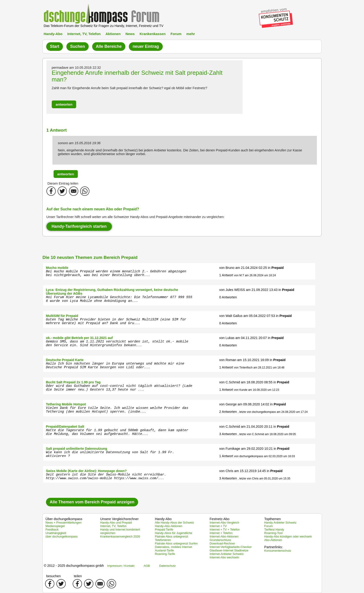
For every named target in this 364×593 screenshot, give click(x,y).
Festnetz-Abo (220, 519)
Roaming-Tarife (165, 554)
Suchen (78, 46)
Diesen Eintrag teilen (63, 183)
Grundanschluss (220, 540)
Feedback (52, 529)
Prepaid (278, 268)
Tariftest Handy (274, 529)
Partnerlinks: (273, 547)
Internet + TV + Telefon (225, 529)
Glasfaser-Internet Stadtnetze (229, 550)
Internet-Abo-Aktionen (224, 536)
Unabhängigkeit (56, 533)
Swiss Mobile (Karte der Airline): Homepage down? (86, 471)
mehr (191, 34)
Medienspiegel (55, 526)
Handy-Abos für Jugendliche (174, 533)
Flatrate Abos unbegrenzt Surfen (176, 543)
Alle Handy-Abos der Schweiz (174, 523)
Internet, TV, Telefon (84, 34)
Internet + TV (218, 526)
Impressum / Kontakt (121, 566)
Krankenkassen (153, 34)
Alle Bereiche (109, 46)
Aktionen (113, 34)
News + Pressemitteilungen (63, 523)
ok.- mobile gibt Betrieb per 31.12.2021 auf (79, 338)
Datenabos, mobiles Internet (173, 547)
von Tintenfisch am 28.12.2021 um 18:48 (259, 368)
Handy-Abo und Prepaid (116, 523)
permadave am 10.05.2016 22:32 (76, 68)
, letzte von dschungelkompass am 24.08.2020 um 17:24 (273, 412)
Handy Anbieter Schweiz (280, 523)
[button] (64, 104)
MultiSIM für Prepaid (62, 316)
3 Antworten (228, 434)
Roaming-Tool (273, 533)
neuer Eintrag (146, 46)
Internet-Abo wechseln (224, 557)
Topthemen (272, 519)
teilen (78, 576)
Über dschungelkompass (64, 519)
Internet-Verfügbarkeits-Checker (231, 547)
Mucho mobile (57, 268)
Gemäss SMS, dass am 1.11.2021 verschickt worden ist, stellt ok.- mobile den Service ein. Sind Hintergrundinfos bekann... (117, 343)
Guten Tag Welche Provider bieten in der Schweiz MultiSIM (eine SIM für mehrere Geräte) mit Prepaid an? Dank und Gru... (116, 321)
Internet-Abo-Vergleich (224, 523)
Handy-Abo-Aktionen (169, 526)
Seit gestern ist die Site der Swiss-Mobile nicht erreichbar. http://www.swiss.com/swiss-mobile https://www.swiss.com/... (106, 476)
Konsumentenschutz (278, 551)
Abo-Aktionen (273, 540)
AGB (147, 566)
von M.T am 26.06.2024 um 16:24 (255, 275)
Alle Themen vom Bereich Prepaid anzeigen (92, 502)
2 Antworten (228, 412)
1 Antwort (226, 275)
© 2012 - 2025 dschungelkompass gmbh (74, 566)
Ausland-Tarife (164, 550)
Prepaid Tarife (164, 529)
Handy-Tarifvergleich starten (79, 226)
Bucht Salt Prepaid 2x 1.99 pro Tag (73, 382)
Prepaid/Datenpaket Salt (65, 427)
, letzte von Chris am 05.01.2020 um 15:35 (264, 479)
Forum (176, 34)
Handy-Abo (53, 34)
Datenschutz (167, 566)
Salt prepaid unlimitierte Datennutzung (77, 449)
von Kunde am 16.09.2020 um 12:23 (257, 390)
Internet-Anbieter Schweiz (227, 554)
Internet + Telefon (221, 533)
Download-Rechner (222, 543)
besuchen (53, 576)
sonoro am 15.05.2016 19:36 (79, 143)
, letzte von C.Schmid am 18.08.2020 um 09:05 (267, 434)
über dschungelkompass (62, 536)
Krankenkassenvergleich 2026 (120, 536)
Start (55, 46)
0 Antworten (228, 297)
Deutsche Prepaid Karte (65, 360)
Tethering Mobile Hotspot (66, 404)
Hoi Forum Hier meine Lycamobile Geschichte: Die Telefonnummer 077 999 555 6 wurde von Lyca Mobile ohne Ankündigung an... (119, 299)
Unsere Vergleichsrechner (120, 519)
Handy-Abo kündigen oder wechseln (288, 536)
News (130, 34)
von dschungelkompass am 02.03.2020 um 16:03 (264, 456)
